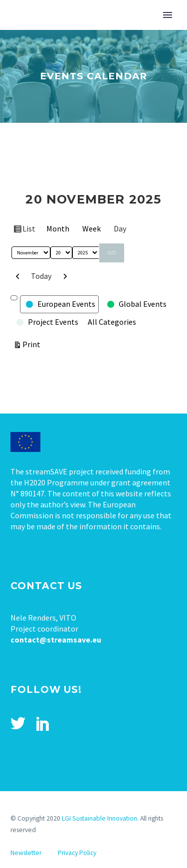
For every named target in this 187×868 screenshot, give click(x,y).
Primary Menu (168, 15)
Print (33, 343)
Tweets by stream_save (50, 789)
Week (92, 228)
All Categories (112, 322)
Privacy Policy (77, 853)
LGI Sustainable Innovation (99, 818)
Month (58, 228)
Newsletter (26, 853)
